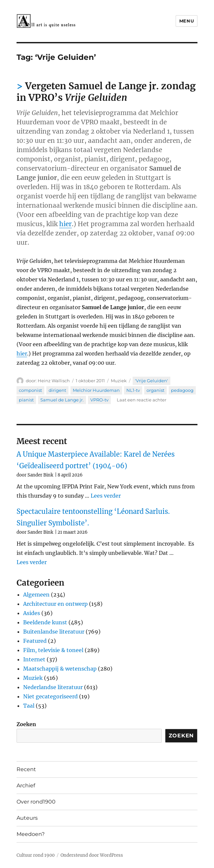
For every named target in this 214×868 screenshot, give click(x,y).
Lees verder (106, 496)
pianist (26, 400)
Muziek (119, 381)
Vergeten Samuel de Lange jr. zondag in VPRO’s (106, 92)
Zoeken (26, 724)
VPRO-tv (99, 400)
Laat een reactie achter (142, 400)
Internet (34, 659)
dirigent (57, 390)
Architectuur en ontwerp (55, 604)
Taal (29, 706)
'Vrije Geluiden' (151, 381)
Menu (187, 21)
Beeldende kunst (45, 622)
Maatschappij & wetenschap (60, 669)
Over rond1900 (36, 802)
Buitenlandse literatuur (54, 632)
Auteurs (27, 818)
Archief (26, 785)
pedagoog (182, 390)
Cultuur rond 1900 (36, 855)
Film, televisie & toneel (53, 650)
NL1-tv (133, 390)
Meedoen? (31, 834)
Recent (26, 769)
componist (30, 390)
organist (155, 390)
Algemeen (36, 595)
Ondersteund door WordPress (92, 855)
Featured (35, 641)
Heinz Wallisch (54, 381)
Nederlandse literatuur (53, 687)
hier (65, 224)
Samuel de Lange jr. (62, 400)
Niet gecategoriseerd (50, 696)
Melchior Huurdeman (96, 390)
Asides (32, 613)
